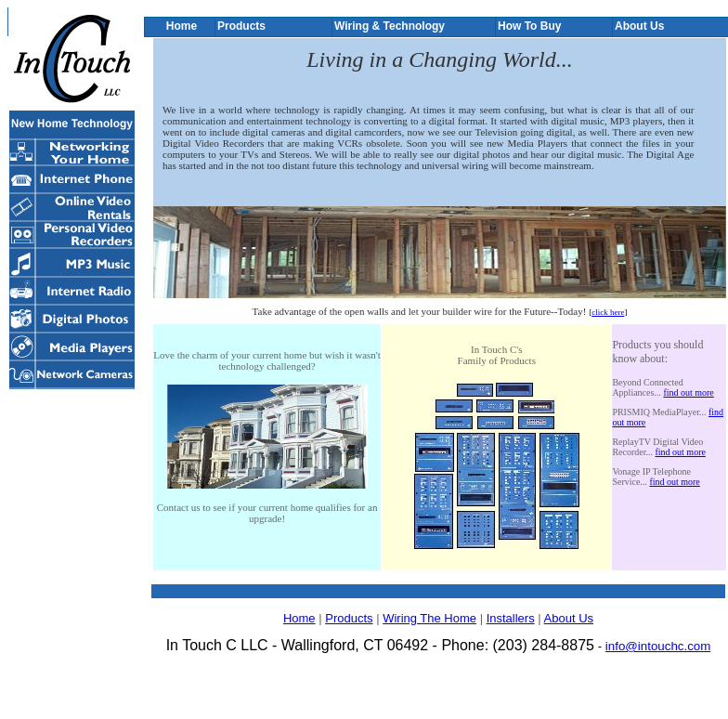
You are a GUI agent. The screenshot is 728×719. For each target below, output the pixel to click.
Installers (511, 618)
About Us (569, 618)
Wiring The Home (429, 618)
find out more (688, 392)
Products (349, 618)
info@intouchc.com (658, 646)
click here (608, 312)
